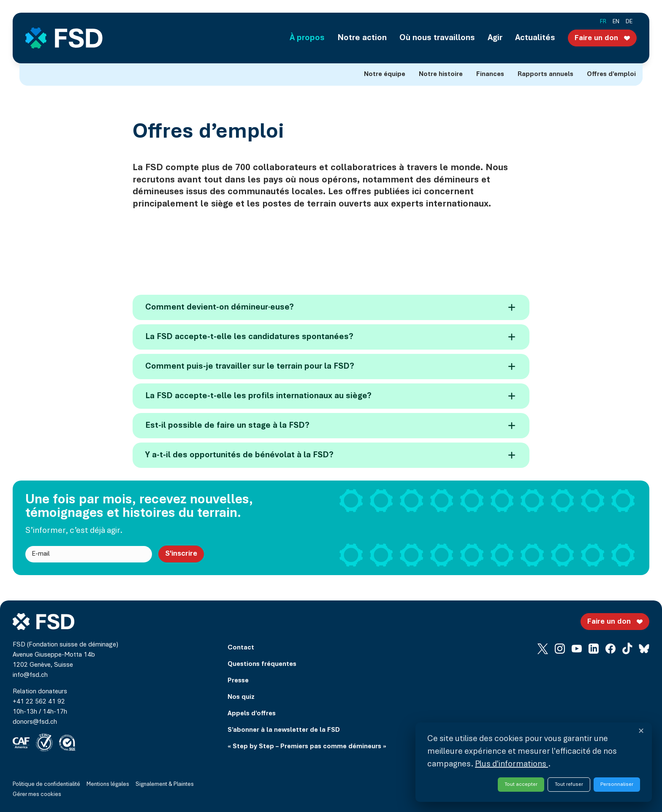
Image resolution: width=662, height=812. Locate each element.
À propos (307, 38)
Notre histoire (441, 74)
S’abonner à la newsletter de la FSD (284, 730)
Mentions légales (108, 785)
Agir (495, 38)
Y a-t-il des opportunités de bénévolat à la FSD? (330, 455)
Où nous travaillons (437, 38)
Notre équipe (385, 74)
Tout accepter (521, 784)
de (629, 22)
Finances (490, 74)
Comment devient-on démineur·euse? (330, 307)
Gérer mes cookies (37, 795)
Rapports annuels (545, 74)
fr (603, 22)
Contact (241, 648)
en (616, 22)
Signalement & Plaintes (165, 785)
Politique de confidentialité (46, 785)
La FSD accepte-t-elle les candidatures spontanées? (330, 337)
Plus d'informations (511, 764)
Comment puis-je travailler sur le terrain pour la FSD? (330, 367)
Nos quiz (241, 697)
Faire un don (603, 38)
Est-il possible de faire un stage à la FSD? (330, 426)
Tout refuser (569, 784)
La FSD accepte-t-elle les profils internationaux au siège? (330, 396)
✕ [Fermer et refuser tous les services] (641, 732)
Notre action (362, 38)
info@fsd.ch (30, 675)
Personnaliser (617, 784)
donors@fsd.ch (35, 722)
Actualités (535, 38)
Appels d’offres (252, 714)
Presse (238, 681)
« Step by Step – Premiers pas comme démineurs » (307, 747)
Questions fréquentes (262, 664)
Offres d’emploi (611, 74)
